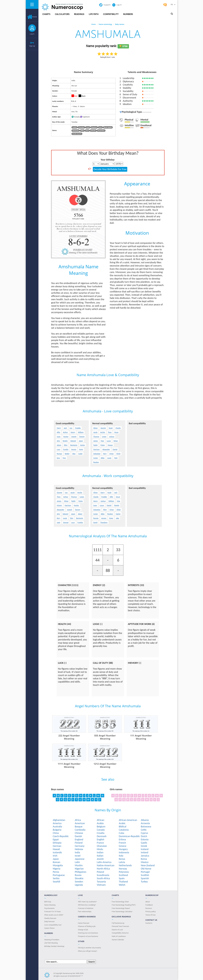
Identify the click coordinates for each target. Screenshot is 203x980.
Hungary (123, 849)
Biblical (123, 826)
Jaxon (81, 441)
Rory (105, 454)
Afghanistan (59, 820)
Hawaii (56, 849)
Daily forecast (49, 921)
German (57, 846)
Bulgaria (57, 830)
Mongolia (58, 865)
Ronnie (96, 518)
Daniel (115, 449)
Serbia (56, 878)
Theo (110, 432)
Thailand (123, 882)
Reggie (65, 441)
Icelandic (57, 852)
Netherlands (125, 865)
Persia (56, 872)
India (77, 852)
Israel (78, 856)
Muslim (79, 865)
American (80, 823)
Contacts (149, 923)
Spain (122, 878)
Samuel (66, 522)
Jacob (95, 432)
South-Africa (103, 878)
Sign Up (32, 46)
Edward (73, 441)
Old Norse (146, 869)
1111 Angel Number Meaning (69, 765)
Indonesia (124, 852)
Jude (59, 522)
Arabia (100, 823)
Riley (66, 445)
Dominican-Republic (129, 836)
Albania (145, 820)
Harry (59, 428)
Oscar (116, 432)
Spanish (145, 878)
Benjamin (74, 445)
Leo (71, 428)
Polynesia (124, 872)
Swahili (57, 882)
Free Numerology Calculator (122, 911)
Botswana (146, 826)
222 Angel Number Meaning (69, 737)
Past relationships (85, 911)
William (81, 432)
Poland (100, 872)
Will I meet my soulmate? (87, 902)
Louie (109, 458)
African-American (128, 820)
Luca (59, 449)
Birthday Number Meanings (54, 946)
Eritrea (122, 839)
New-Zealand (148, 865)
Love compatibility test (53, 925)
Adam (59, 445)
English (101, 839)
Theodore (104, 522)
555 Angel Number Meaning (105, 737)
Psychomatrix (49, 908)
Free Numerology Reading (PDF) (124, 905)
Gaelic (144, 843)
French (122, 843)
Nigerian (79, 869)
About (148, 902)
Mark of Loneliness (119, 936)
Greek (144, 846)
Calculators (62, 14)
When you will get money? (88, 951)
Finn (64, 458)
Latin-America (104, 862)
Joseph (74, 437)
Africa (78, 820)
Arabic (122, 823)
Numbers (128, 14)
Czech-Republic (61, 836)
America (57, 823)
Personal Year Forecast (120, 926)
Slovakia (79, 878)
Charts (46, 14)
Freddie (78, 428)
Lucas (109, 441)
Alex (74, 454)
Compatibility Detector (120, 933)
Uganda (79, 885)
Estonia (145, 839)
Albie (103, 458)
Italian (100, 856)
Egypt (56, 839)
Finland (79, 843)
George (103, 428)
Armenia (145, 823)
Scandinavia (103, 875)
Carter (96, 458)
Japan (56, 859)
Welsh (122, 885)
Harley (83, 445)
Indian (100, 852)
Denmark (102, 836)
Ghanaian (102, 846)
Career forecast (84, 923)
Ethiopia (57, 843)
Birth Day (48, 902)
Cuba (122, 833)
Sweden (79, 882)
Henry (73, 432)
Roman (59, 454)
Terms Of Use (150, 915)
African (101, 820)
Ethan (116, 441)
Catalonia (124, 830)
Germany (80, 846)
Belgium (101, 826)
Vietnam (101, 885)
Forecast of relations (86, 908)
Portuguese (59, 875)
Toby (116, 458)
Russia (78, 875)
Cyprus (144, 833)
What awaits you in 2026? (54, 915)
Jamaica (145, 856)
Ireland (145, 852)
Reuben (96, 462)
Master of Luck (117, 930)
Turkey (144, 882)
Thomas (96, 437)
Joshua (112, 437)
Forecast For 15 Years (52, 911)
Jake (117, 518)
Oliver (96, 428)
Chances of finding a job (87, 926)
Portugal (145, 872)
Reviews (149, 908)
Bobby (67, 454)
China (56, 833)
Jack (65, 428)
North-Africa (103, 869)
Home (32, 17)
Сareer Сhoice (49, 928)
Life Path (94, 14)
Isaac (59, 437)
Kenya (122, 859)
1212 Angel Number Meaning (105, 765)
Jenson (74, 449)
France (100, 843)
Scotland (123, 875)
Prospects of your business (88, 936)
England (79, 839)
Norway (123, 869)
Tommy (82, 437)
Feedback (149, 905)
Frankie (66, 449)
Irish (55, 856)
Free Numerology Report (121, 908)
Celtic (144, 830)
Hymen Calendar (118, 940)
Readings (79, 14)
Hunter (66, 437)
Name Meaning (50, 905)
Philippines (81, 872)
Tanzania (101, 882)
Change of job (83, 930)
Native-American (106, 865)
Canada (101, 830)
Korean (57, 862)
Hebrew (79, 849)
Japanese (80, 859)
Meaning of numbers (52, 940)
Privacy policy (151, 911)
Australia (57, 826)
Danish (78, 836)
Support (105, 5)
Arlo (58, 441)
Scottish (145, 875)
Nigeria (57, 869)
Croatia (101, 833)
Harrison (97, 449)
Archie (103, 432)
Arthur (65, 432)
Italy (121, 856)
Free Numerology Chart (120, 902)
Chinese (79, 833)
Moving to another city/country (89, 948)
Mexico (145, 862)
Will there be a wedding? (87, 905)
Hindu (100, 849)
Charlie (118, 428)
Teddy (96, 445)
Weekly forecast (50, 918)
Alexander (106, 449)
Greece (123, 846)
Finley (103, 445)
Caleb (80, 454)
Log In (32, 34)
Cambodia (80, 830)
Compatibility (111, 14)
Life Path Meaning (51, 943)
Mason (110, 445)
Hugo (81, 449)
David (95, 522)
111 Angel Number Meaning (141, 737)
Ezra (58, 458)
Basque (79, 826)
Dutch (144, 836)
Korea (144, 859)
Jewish (100, 859)
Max (102, 441)
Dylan (111, 454)
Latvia (122, 862)
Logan (104, 437)
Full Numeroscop (118, 923)
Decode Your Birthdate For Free (110, 169)
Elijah (119, 454)
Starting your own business (88, 933)
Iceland (145, 849)
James (96, 441)
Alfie (59, 432)
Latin (77, 862)
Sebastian (97, 454)
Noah (111, 428)
